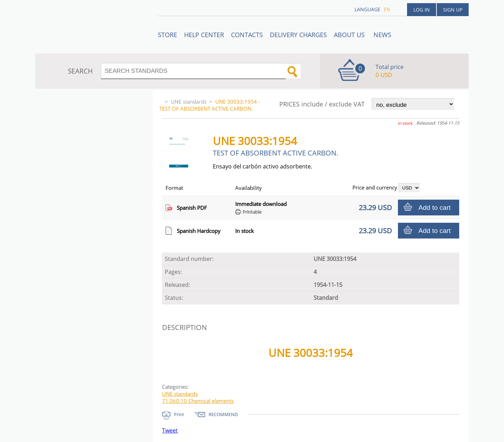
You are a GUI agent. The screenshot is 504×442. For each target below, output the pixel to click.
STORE (167, 35)
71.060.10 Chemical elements (198, 401)
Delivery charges (298, 35)
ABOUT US (350, 35)
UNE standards (189, 102)
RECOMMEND (223, 414)
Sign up (453, 10)
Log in (422, 10)
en (387, 9)
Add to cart (435, 208)
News (382, 35)
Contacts (247, 35)
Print (179, 414)
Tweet (170, 430)
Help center (204, 35)
